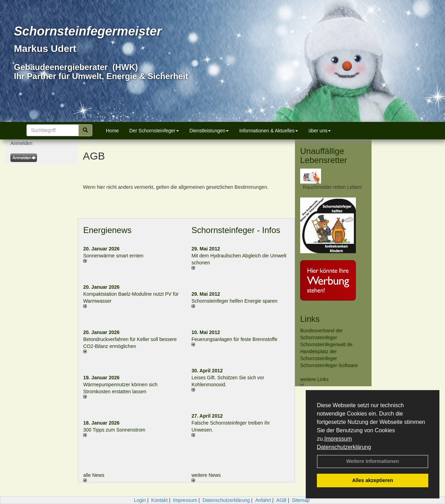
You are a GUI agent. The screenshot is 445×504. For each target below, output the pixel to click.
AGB (281, 500)
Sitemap (301, 500)
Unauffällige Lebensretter (324, 156)
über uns (320, 131)
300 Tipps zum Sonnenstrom (114, 430)
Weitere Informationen (373, 461)
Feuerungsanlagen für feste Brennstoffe (234, 339)
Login (140, 500)
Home (112, 131)
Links (310, 319)
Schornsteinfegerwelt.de (326, 344)
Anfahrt (263, 500)
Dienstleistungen (209, 131)
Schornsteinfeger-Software (329, 365)
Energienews (107, 230)
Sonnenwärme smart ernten (113, 256)
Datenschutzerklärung (344, 447)
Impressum (338, 439)
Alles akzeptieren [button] (373, 480)
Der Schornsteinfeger (154, 131)
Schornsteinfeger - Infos (236, 230)
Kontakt (159, 500)
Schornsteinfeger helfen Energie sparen (235, 301)
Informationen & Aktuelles (269, 131)
